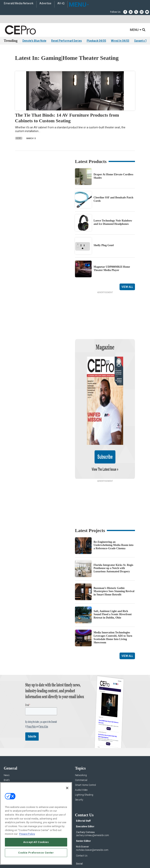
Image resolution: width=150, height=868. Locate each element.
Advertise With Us (13, 781)
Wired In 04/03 (120, 41)
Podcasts (9, 763)
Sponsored (9, 758)
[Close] (67, 788)
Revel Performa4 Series (67, 41)
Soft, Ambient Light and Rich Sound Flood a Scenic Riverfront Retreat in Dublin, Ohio (113, 573)
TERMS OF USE (73, 856)
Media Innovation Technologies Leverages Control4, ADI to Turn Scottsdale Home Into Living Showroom (113, 596)
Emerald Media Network (19, 3)
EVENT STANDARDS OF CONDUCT (97, 853)
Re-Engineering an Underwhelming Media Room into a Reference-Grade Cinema (113, 504)
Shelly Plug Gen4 (104, 245)
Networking (81, 734)
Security (79, 758)
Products (8, 744)
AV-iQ (61, 3)
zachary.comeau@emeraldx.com (92, 794)
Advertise (45, 3)
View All (127, 287)
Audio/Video (81, 749)
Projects (8, 749)
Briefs (7, 739)
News (19, 138)
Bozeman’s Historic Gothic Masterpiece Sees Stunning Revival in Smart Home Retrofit (114, 550)
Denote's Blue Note (34, 41)
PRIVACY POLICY (92, 856)
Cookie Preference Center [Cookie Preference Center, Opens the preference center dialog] (36, 853)
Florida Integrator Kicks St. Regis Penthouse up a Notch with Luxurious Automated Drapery (113, 527)
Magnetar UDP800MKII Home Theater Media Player (112, 268)
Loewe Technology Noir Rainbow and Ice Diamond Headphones (113, 222)
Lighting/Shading (84, 753)
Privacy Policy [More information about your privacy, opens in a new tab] (27, 834)
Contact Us (82, 814)
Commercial (81, 739)
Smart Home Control (85, 744)
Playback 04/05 (96, 41)
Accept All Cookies (36, 842)
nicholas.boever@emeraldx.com (92, 809)
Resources (9, 753)
